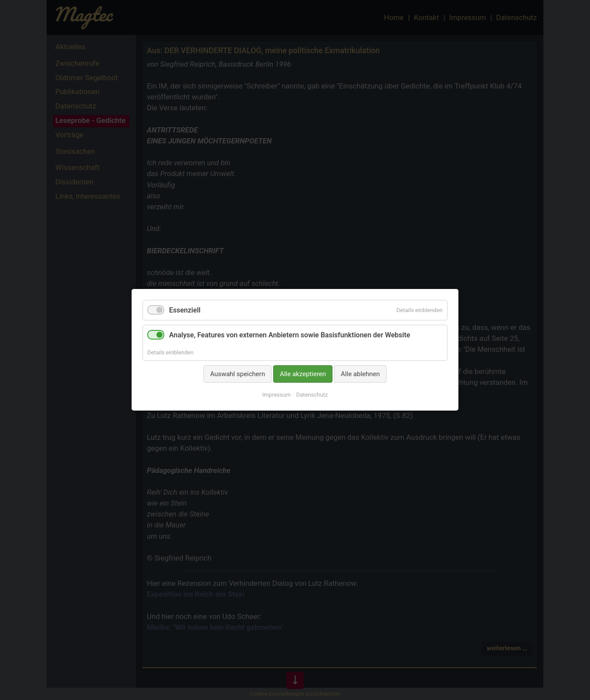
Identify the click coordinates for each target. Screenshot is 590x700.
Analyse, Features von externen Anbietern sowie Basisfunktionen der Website (290, 335)
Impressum (276, 395)
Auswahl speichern (237, 374)
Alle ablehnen (360, 374)
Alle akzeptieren (303, 374)
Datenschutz (312, 395)
